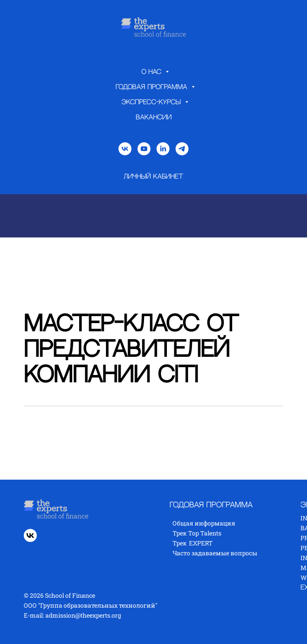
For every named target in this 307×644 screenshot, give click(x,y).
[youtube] (144, 149)
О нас (152, 72)
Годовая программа (152, 87)
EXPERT (201, 543)
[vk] (125, 149)
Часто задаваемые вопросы (215, 553)
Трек (180, 543)
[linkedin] (163, 149)
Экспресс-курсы (152, 102)
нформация (217, 523)
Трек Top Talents (197, 533)
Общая (184, 523)
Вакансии (154, 117)
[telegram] (182, 149)
